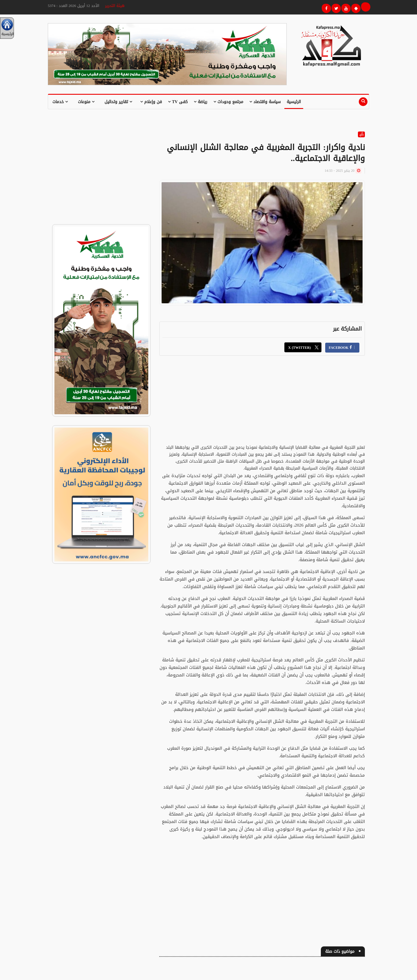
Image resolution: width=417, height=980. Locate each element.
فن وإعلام (151, 102)
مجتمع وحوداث (228, 102)
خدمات (60, 102)
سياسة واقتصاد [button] (265, 102)
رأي (361, 134)
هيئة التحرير (115, 6)
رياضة (201, 102)
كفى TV (178, 102)
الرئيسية (294, 102)
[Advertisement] (262, 404)
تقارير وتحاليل (118, 102)
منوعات (86, 102)
